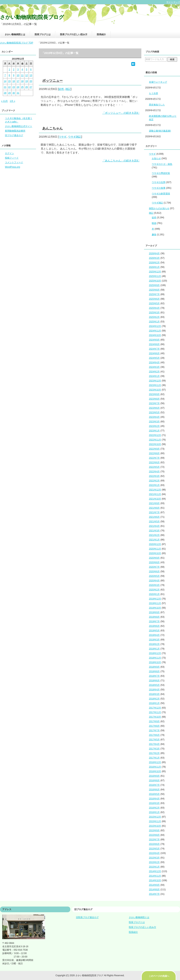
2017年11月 (155, 712)
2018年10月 (155, 662)
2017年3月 (154, 749)
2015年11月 (155, 821)
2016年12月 (155, 762)
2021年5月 (154, 522)
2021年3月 (154, 531)
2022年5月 (154, 467)
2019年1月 (154, 649)
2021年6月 (154, 517)
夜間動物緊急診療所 (15, 131)
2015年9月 (154, 830)
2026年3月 (154, 258)
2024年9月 (154, 340)
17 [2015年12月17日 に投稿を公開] (18, 81)
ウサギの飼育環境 (161, 194)
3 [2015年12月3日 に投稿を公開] (18, 69)
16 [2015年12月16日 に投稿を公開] (14, 81)
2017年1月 (154, 758)
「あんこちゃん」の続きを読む (121, 161)
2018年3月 (154, 694)
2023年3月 (154, 422)
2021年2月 (154, 535)
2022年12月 (155, 435)
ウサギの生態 (159, 182)
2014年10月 (155, 880)
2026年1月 (154, 267)
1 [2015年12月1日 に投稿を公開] (9, 69)
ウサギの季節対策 (161, 173)
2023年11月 (155, 385)
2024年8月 (154, 344)
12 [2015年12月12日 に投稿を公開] (27, 75)
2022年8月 (154, 453)
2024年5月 (154, 358)
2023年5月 (154, 412)
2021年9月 (154, 503)
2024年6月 (154, 353)
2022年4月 (154, 472)
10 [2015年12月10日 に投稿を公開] (18, 75)
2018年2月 (154, 699)
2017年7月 (154, 731)
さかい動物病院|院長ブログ (32, 17)
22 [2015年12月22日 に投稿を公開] (9, 87)
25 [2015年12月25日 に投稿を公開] (22, 87)
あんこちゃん (52, 128)
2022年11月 (155, 440)
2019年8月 (154, 617)
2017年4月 (154, 744)
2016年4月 (154, 799)
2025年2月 (154, 317)
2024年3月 (154, 367)
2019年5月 (154, 631)
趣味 (154, 235)
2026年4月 (154, 253)
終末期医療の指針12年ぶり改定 (163, 118)
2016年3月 (154, 803)
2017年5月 (154, 740)
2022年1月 (154, 485)
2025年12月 (155, 272)
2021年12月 (155, 490)
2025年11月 (155, 276)
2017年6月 (154, 735)
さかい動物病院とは (15, 34)
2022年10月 (155, 444)
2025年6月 (154, 299)
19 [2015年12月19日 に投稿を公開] (27, 81)
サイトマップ (173, 2)
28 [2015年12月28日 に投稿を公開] (5, 93)
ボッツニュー (52, 81)
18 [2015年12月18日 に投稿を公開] (22, 81)
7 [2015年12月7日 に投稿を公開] (5, 75)
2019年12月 (155, 599)
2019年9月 (154, 612)
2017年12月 (155, 708)
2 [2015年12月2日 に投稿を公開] (14, 69)
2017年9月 (154, 721)
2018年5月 (154, 685)
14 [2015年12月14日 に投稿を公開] (5, 81)
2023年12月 (155, 381)
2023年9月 (154, 394)
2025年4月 (154, 308)
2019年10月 (155, 608)
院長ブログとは (43, 34)
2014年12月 (155, 871)
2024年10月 (155, 335)
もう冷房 (153, 93)
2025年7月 (154, 294)
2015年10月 (155, 826)
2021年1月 (154, 540)
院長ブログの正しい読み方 (74, 34)
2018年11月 (155, 658)
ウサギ (63, 137)
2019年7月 (154, 621)
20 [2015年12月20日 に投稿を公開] (31, 81)
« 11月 (4, 101)
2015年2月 (154, 862)
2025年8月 (154, 290)
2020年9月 (154, 558)
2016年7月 (154, 785)
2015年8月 (154, 835)
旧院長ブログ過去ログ (87, 917)
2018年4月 (154, 690)
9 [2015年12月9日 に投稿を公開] (14, 75)
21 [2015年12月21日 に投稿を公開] (5, 87)
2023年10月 (155, 390)
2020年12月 (155, 544)
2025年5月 (154, 303)
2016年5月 (154, 794)
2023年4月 (154, 417)
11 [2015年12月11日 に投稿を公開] (22, 75)
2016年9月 (154, 776)
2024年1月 (154, 376)
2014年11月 (155, 876)
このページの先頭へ (159, 976)
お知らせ (156, 158)
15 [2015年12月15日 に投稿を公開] (9, 81)
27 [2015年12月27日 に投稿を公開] (31, 87)
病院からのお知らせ (159, 208)
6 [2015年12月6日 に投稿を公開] (31, 69)
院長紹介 (101, 34)
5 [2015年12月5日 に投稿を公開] (27, 69)
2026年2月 (154, 263)
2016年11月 (155, 767)
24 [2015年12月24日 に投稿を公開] (18, 87)
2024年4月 (154, 363)
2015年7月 (154, 840)
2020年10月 (155, 553)
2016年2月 (154, 808)
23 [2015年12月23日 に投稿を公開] (14, 87)
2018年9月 (154, 667)
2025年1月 (154, 322)
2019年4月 (154, 635)
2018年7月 (154, 676)
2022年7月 (154, 458)
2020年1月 (154, 594)
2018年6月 (154, 681)
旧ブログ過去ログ (14, 135)
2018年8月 (154, 671)
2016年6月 (154, 790)
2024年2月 (154, 372)
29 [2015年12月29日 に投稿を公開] (9, 93)
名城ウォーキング (158, 82)
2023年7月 (154, 403)
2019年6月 (154, 626)
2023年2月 (154, 426)
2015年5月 (154, 849)
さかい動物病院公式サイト (19, 126)
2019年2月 (154, 644)
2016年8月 (154, 780)
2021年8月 (154, 508)
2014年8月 (154, 890)
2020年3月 (154, 585)
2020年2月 (154, 590)
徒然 (61, 89)
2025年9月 (154, 285)
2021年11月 (155, 494)
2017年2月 (154, 753)
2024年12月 (155, 326)
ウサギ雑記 (75, 137)
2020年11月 (155, 549)
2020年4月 (154, 581)
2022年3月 (154, 476)
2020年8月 (154, 562)
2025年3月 (154, 313)
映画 (154, 223)
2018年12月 (155, 653)
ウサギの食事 (159, 188)
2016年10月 (155, 771)
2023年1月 (154, 431)
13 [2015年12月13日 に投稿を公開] (31, 75)
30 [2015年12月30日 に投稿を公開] (14, 93)
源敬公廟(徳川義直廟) (160, 131)
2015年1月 (154, 867)
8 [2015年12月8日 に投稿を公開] (9, 75)
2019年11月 (155, 603)
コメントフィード (14, 162)
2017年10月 (155, 717)
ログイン (9, 153)
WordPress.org (13, 167)
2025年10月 (155, 281)
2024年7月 (154, 349)
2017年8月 (154, 726)
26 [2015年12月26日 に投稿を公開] (27, 87)
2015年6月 (154, 844)
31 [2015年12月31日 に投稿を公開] (18, 93)
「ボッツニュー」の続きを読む (121, 113)
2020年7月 (154, 567)
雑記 (68, 89)
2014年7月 (154, 894)
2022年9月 (154, 449)
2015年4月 (154, 853)
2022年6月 (154, 462)
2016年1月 (154, 812)
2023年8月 (154, 399)
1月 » (12, 101)
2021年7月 (154, 512)
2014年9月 (154, 885)
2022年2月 (154, 481)
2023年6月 (154, 408)
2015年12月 (155, 817)
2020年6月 (154, 571)
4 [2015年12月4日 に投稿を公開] (22, 69)
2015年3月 (154, 858)
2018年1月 (154, 703)
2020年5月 (154, 576)
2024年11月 (155, 331)
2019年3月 (154, 640)
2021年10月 (155, 499)
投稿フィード (12, 158)
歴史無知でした (157, 105)
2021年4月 (154, 526)
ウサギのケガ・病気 (162, 164)
